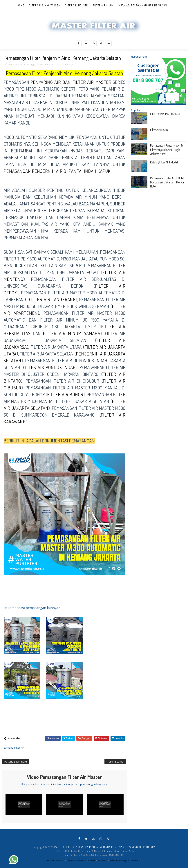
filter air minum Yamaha (72, 333)
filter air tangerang (52, 299)
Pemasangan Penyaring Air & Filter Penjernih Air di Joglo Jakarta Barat (167, 150)
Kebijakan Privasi (56, 861)
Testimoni (103, 861)
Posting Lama (115, 762)
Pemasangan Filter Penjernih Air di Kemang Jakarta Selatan (64, 73)
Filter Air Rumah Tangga (44, 5)
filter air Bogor (65, 394)
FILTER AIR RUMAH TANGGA (165, 114)
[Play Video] (24, 805)
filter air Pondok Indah (49, 367)
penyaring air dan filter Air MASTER (71, 82)
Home (21, 5)
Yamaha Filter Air (65, 64)
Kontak (92, 861)
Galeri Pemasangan (119, 861)
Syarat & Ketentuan (76, 861)
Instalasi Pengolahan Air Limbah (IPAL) (143, 5)
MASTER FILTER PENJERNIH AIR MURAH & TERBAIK (84, 847)
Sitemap (135, 861)
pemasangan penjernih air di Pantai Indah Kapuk (57, 171)
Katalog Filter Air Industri (164, 162)
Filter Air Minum (103, 5)
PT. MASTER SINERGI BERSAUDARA (135, 847)
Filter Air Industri (76, 5)
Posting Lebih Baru (16, 762)
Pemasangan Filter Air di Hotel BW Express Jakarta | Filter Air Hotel (167, 182)
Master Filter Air (45, 64)
